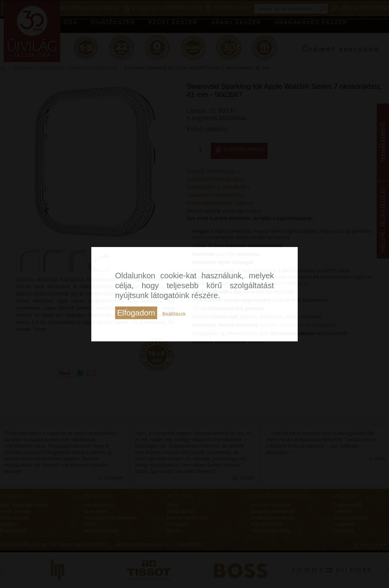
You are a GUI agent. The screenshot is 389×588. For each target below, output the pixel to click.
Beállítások (174, 314)
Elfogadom (136, 313)
